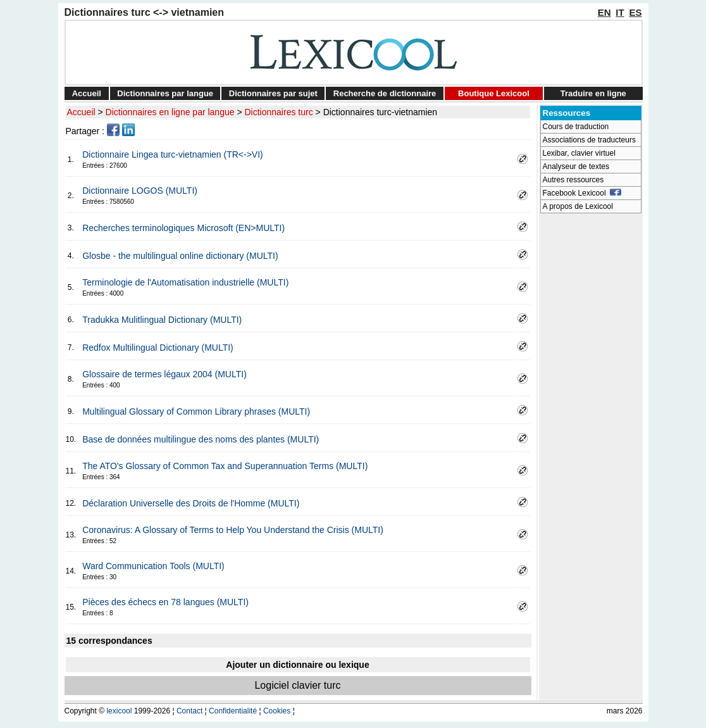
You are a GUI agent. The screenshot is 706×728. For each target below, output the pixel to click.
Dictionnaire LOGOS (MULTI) (140, 191)
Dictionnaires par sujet (273, 93)
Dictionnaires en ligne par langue (170, 112)
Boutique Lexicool (494, 93)
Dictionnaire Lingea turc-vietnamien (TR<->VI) (173, 154)
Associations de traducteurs (589, 140)
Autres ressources (573, 180)
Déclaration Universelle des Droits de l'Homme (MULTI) (191, 503)
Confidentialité (233, 711)
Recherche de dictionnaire (385, 93)
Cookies (277, 711)
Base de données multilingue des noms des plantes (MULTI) (201, 439)
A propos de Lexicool (578, 206)
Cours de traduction (576, 127)
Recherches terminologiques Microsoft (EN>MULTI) (183, 228)
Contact (189, 711)
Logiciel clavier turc (297, 685)
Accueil (87, 93)
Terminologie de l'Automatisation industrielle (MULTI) (185, 282)
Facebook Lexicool (582, 193)
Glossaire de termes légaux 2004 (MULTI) (164, 374)
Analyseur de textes (576, 166)
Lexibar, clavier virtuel (579, 153)
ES (635, 12)
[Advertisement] (591, 409)
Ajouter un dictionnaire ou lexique (297, 665)
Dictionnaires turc (279, 112)
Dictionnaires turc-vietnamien (381, 112)
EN (604, 12)
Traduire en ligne (593, 93)
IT (620, 12)
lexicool (119, 711)
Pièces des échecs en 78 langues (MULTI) (165, 602)
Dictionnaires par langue (165, 93)
